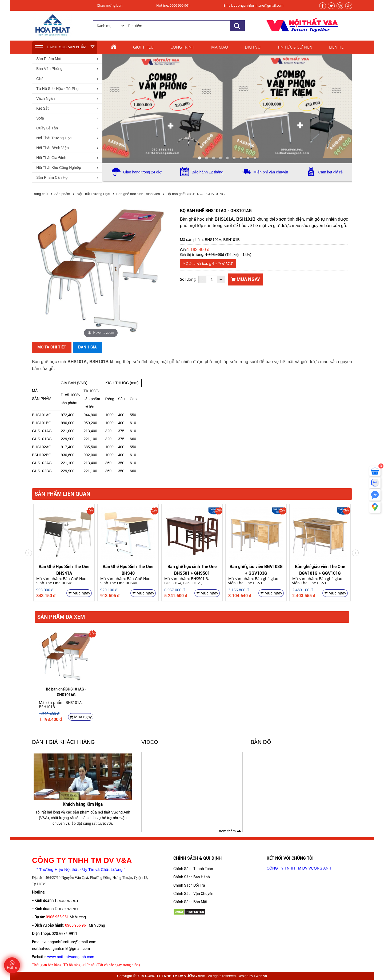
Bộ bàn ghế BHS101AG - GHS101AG (196, 194)
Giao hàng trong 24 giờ (142, 172)
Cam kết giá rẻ (330, 172)
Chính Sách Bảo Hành (192, 877)
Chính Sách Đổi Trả (189, 885)
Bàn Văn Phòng (49, 69)
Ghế (40, 79)
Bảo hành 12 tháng (208, 172)
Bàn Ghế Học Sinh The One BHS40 (128, 569)
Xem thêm (227, 831)
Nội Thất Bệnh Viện (53, 148)
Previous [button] (355, 553)
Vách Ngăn (45, 98)
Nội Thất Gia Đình (51, 158)
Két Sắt (42, 108)
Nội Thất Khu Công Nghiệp (59, 168)
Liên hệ (336, 47)
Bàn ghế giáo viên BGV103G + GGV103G (256, 569)
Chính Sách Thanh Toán (193, 869)
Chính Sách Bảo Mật (190, 902)
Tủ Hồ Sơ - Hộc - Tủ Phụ (57, 89)
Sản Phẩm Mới (49, 59)
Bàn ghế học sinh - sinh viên (138, 194)
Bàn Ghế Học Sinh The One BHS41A (64, 569)
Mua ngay (245, 279)
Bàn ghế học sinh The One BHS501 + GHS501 (192, 569)
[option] (64, 553)
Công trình (182, 47)
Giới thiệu (143, 47)
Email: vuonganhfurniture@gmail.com (253, 5)
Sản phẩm (62, 194)
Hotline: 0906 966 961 (173, 5)
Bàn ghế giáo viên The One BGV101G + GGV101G (320, 569)
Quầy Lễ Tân (47, 128)
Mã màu (220, 47)
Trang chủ (40, 194)
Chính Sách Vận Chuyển (193, 894)
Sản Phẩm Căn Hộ (52, 177)
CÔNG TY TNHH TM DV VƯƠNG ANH (299, 868)
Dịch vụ (253, 47)
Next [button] (29, 553)
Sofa (40, 118)
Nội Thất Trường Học (54, 138)
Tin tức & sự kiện (295, 47)
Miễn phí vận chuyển (271, 172)
